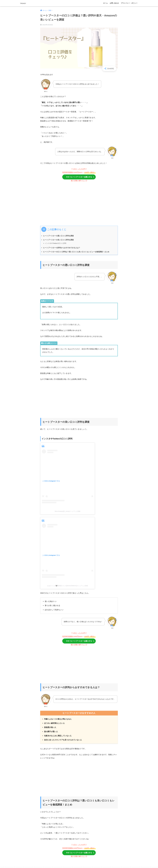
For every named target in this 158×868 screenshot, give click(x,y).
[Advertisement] (79, 206)
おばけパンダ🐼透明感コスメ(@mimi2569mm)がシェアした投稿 (68, 586)
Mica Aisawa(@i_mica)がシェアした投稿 (68, 512)
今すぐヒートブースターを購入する (81, 177)
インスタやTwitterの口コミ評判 (56, 244)
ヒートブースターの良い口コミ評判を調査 (58, 240)
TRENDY (25, 3)
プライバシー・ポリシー (129, 3)
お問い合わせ (114, 3)
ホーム (105, 3)
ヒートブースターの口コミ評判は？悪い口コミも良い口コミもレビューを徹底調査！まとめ (76, 252)
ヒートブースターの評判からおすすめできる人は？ (62, 248)
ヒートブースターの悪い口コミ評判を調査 (58, 236)
